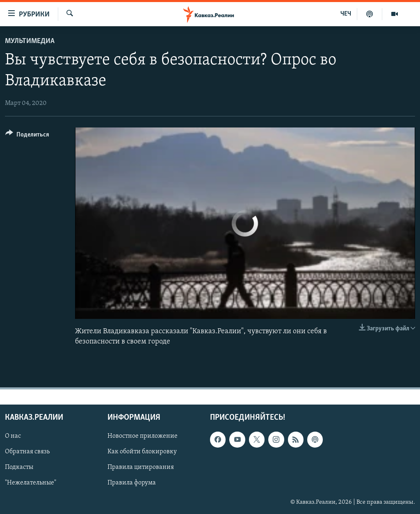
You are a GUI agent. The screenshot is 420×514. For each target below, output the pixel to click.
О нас (13, 437)
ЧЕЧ (346, 14)
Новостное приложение (143, 437)
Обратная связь (27, 452)
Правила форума (132, 483)
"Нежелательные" (31, 483)
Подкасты (19, 468)
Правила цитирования (141, 468)
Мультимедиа (30, 41)
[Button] (27, 136)
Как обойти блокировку (142, 452)
